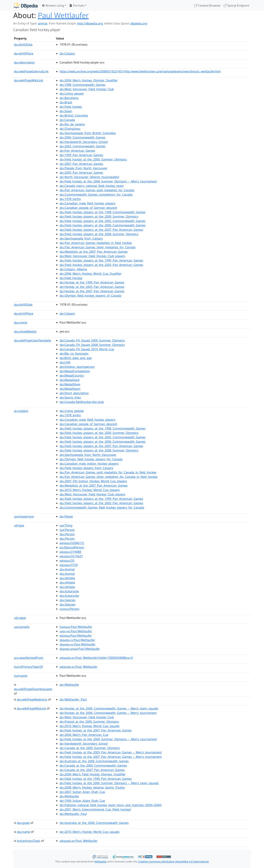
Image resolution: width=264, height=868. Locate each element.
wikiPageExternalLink (31, 71)
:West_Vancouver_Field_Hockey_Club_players (92, 256)
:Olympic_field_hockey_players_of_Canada (90, 296)
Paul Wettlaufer (63, 15)
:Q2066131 (72, 543)
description (24, 62)
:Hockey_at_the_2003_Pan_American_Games (92, 287)
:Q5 (67, 561)
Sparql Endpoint (236, 5)
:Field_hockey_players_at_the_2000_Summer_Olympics (99, 216)
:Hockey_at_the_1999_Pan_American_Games (92, 282)
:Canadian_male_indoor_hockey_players (89, 464)
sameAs (22, 627)
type (19, 525)
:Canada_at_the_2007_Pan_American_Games (92, 770)
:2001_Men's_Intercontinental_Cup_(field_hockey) (95, 809)
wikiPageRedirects (32, 699)
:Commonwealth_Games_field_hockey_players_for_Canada (102, 507)
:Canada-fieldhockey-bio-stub (82, 402)
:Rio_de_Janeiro (72, 124)
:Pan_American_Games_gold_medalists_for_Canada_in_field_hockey (108, 472)
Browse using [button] (53, 5)
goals (23, 823)
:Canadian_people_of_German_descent (88, 208)
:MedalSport (70, 389)
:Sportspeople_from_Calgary (81, 238)
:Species (67, 600)
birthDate (23, 44)
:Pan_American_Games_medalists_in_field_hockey (96, 243)
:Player (66, 516)
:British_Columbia (74, 115)
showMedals (25, 331)
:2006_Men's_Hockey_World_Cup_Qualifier (91, 274)
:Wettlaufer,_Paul (73, 699)
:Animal (67, 569)
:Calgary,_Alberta (73, 269)
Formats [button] (77, 5)
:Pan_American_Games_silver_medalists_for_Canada (98, 247)
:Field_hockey (71, 107)
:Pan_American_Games (77, 151)
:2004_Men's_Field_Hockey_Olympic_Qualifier (93, 774)
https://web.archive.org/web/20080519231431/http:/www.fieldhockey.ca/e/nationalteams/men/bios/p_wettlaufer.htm (140, 71)
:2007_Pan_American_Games (81, 164)
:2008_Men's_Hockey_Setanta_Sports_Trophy (92, 787)
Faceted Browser (207, 5)
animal (42, 23)
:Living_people (72, 94)
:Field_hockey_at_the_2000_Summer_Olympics (93, 159)
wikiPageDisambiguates (33, 689)
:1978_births (70, 199)
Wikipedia (100, 862)
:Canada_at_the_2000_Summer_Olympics (90, 748)
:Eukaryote (69, 591)
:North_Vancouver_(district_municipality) (89, 177)
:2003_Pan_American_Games (81, 173)
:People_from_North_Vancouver (84, 168)
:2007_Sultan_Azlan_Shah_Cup (82, 792)
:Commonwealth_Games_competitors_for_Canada (96, 195)
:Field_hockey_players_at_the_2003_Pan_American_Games (101, 265)
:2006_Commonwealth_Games (82, 137)
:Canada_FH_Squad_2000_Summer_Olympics (92, 340)
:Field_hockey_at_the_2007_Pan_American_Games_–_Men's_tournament (111, 757)
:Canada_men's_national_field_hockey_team (92, 186)
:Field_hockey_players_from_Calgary (86, 468)
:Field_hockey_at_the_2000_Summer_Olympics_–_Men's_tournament (108, 739)
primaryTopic (29, 841)
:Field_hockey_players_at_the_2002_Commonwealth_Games (102, 221)
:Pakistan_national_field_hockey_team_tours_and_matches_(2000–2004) (111, 805)
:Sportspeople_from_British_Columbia (88, 133)
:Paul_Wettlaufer (79, 667)
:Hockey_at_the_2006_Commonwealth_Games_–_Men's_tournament (108, 713)
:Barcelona (69, 98)
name (21, 322)
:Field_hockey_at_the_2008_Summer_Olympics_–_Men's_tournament (108, 181)
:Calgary (67, 53)
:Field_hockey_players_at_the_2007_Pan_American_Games (101, 230)
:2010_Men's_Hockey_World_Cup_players (90, 490)
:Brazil (66, 102)
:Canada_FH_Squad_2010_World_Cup (87, 349)
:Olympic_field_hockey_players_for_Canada (91, 459)
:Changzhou (70, 129)
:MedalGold (69, 380)
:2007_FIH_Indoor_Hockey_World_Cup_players (93, 481)
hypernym (24, 516)
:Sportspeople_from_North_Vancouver (88, 455)
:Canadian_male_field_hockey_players (87, 203)
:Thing (66, 525)
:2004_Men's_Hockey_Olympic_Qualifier (89, 80)
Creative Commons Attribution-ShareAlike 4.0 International (173, 862)
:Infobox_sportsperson (77, 367)
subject (21, 411)
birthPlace (24, 53)
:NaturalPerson (72, 547)
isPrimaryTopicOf (28, 667)
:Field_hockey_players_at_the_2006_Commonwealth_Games (102, 225)
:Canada (67, 120)
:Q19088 (70, 552)
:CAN (65, 362)
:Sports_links (70, 397)
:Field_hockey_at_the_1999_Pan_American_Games (96, 779)
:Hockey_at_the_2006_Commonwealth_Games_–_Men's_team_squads (109, 708)
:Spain (66, 111)
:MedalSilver (70, 384)
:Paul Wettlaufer (76, 627)
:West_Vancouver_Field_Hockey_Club (87, 89)
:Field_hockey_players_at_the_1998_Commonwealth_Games (102, 212)
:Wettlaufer (69, 685)
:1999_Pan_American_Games (81, 155)
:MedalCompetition (75, 371)
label (20, 618)
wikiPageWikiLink (29, 80)
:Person (67, 530)
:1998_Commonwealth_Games (82, 85)
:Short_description (74, 393)
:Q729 (69, 565)
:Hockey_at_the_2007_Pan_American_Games (92, 291)
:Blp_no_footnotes (74, 354)
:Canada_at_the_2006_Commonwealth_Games (93, 766)
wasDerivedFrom (29, 658)
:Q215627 (71, 556)
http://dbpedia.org (90, 23)
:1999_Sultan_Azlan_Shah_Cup (82, 801)
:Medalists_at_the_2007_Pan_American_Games (94, 252)
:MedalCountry (72, 376)
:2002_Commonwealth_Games (82, 146)
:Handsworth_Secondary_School (84, 142)
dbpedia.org (139, 23)
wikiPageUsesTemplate (32, 340)
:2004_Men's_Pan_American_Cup (84, 735)
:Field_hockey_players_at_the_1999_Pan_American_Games (101, 260)
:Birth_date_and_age (76, 358)
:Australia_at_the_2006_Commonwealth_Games (94, 761)
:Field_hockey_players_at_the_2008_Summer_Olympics (99, 234)
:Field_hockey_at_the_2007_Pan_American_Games (96, 730)
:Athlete (67, 578)
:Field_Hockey (71, 278)
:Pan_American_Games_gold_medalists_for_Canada (97, 190)
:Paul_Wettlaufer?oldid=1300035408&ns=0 (96, 658)
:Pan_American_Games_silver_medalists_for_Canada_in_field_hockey (109, 477)
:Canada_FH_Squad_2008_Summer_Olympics (92, 345)
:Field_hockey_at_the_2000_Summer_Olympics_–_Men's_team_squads (109, 783)
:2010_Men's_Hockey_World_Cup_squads (90, 726)
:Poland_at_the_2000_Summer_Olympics (89, 722)
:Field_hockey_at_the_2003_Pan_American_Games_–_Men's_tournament (111, 752)
